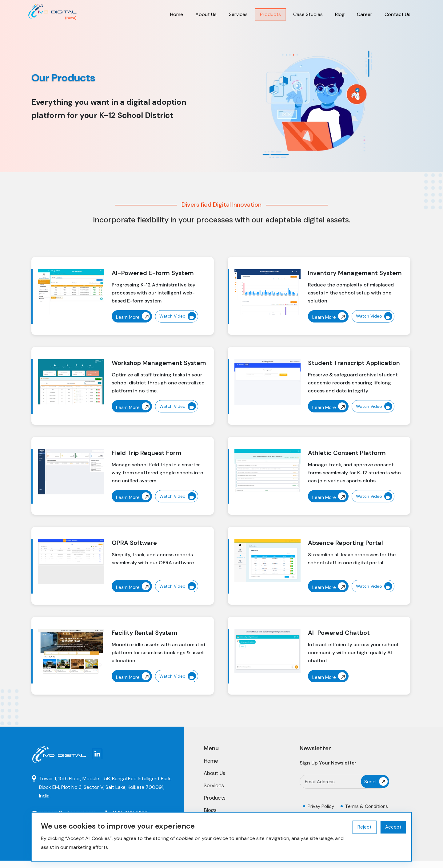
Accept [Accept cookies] (393, 827)
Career (365, 14)
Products (270, 14)
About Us (206, 14)
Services (238, 14)
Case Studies (308, 14)
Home (177, 14)
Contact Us (397, 14)
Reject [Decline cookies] (365, 827)
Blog (340, 14)
